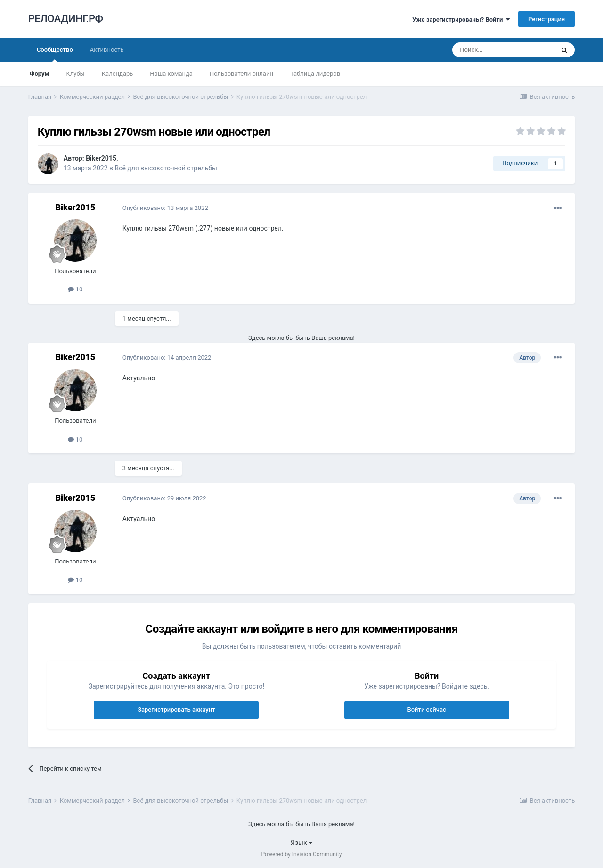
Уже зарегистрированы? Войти (461, 20)
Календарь (118, 74)
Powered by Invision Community (302, 854)
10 (75, 289)
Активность (107, 50)
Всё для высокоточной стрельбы (166, 168)
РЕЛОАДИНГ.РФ (66, 19)
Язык (301, 843)
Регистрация (546, 19)
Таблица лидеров (315, 74)
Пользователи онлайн (241, 74)
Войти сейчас (426, 710)
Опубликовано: (165, 208)
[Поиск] (503, 50)
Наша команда (171, 74)
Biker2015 (101, 158)
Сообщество (55, 54)
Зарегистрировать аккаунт (176, 710)
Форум (40, 74)
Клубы (75, 74)
